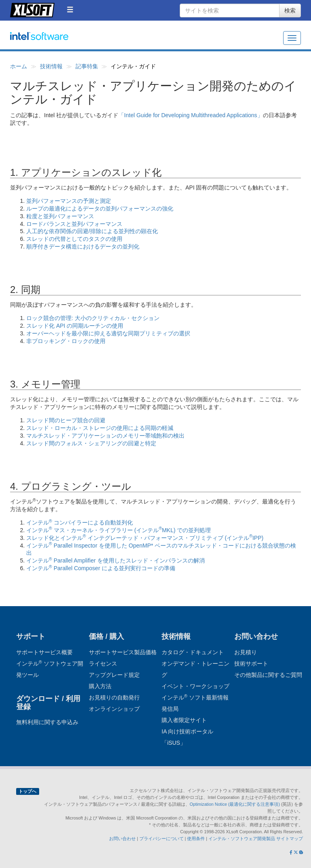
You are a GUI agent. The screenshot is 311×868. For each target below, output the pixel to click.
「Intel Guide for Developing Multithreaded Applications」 (190, 115)
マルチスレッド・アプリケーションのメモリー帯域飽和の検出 (105, 436)
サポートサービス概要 (44, 652)
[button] (70, 9)
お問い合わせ (122, 839)
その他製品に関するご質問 (268, 675)
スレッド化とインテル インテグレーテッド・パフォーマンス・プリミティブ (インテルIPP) (145, 538)
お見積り (246, 652)
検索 (290, 11)
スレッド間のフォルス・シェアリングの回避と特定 (91, 443)
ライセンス (103, 664)
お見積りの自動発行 (114, 697)
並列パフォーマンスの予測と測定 (69, 201)
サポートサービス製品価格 (123, 652)
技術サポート (251, 664)
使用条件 (196, 839)
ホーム (19, 66)
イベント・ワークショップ (195, 686)
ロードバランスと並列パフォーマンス (74, 224)
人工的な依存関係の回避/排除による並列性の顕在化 (92, 231)
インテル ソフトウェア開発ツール (55, 41)
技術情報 (51, 66)
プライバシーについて (162, 839)
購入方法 (100, 686)
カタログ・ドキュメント (193, 652)
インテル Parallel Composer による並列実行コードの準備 (101, 568)
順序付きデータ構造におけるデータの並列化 (83, 246)
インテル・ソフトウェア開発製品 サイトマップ (256, 839)
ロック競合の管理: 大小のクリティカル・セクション (93, 318)
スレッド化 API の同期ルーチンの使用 (75, 326)
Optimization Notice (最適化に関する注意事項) (235, 804)
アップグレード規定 (114, 675)
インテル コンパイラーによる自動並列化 (80, 522)
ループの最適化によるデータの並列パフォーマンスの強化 (100, 209)
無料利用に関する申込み (47, 722)
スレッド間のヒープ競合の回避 (66, 420)
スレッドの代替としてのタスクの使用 (74, 239)
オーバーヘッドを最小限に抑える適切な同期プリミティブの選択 (108, 333)
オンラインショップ (114, 709)
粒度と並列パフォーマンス (60, 216)
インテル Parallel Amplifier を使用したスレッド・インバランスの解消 (116, 560)
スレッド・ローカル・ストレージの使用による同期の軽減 (100, 428)
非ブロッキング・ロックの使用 (66, 341)
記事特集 (87, 66)
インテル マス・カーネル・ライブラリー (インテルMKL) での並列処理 (119, 530)
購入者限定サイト (184, 720)
